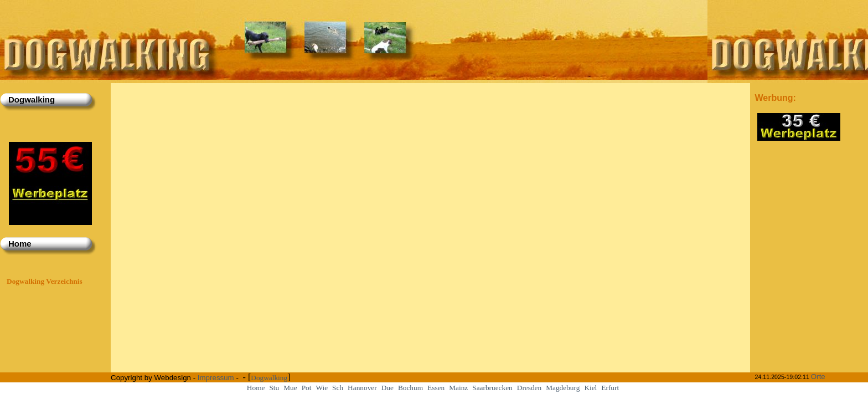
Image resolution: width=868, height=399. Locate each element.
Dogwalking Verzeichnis (45, 281)
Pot (307, 388)
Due (387, 388)
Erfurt (610, 388)
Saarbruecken (492, 388)
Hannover (362, 388)
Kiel (590, 388)
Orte (818, 377)
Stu (274, 388)
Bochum (410, 388)
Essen (436, 388)
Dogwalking (269, 378)
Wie (322, 388)
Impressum (216, 378)
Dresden (529, 388)
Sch (338, 388)
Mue (290, 388)
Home (256, 388)
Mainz (458, 388)
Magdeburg (563, 388)
